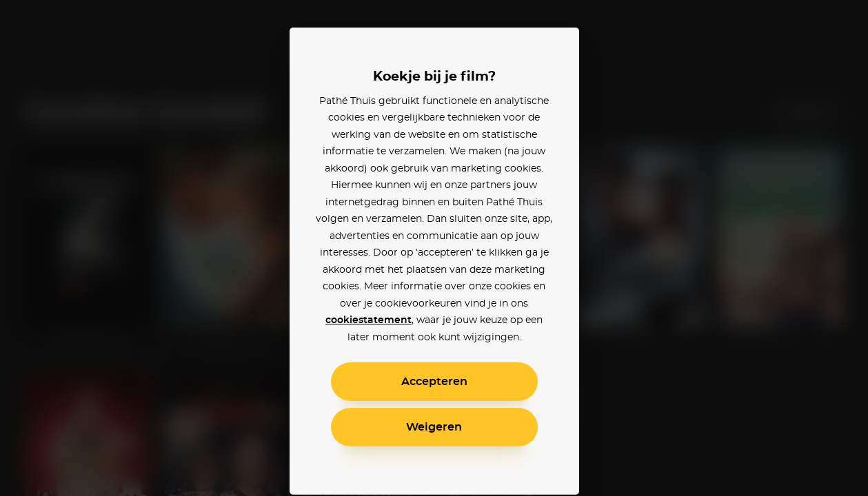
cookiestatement (369, 320)
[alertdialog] (434, 248)
